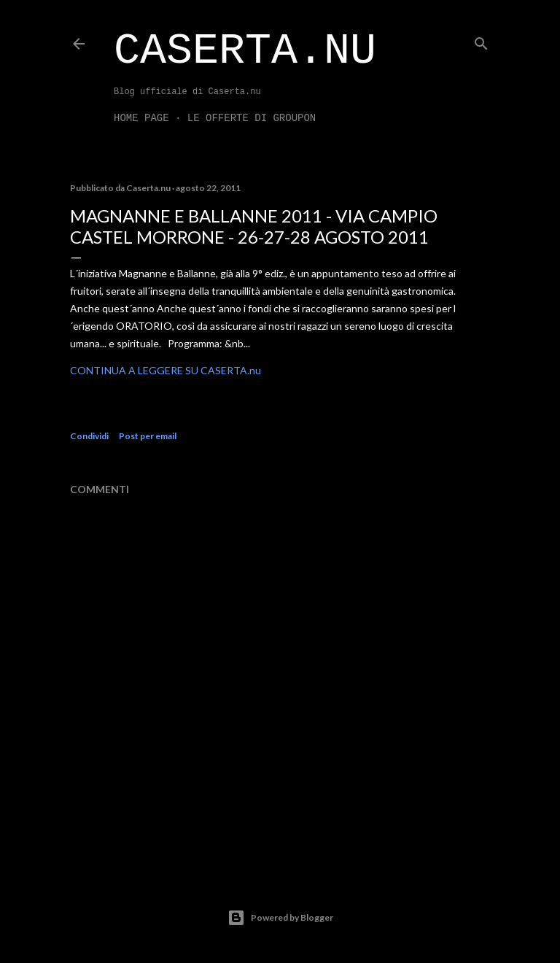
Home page (141, 118)
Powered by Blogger (280, 918)
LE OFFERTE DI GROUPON (252, 118)
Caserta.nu (245, 51)
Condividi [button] (89, 436)
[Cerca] (481, 40)
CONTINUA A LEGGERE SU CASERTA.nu (166, 370)
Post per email (148, 436)
